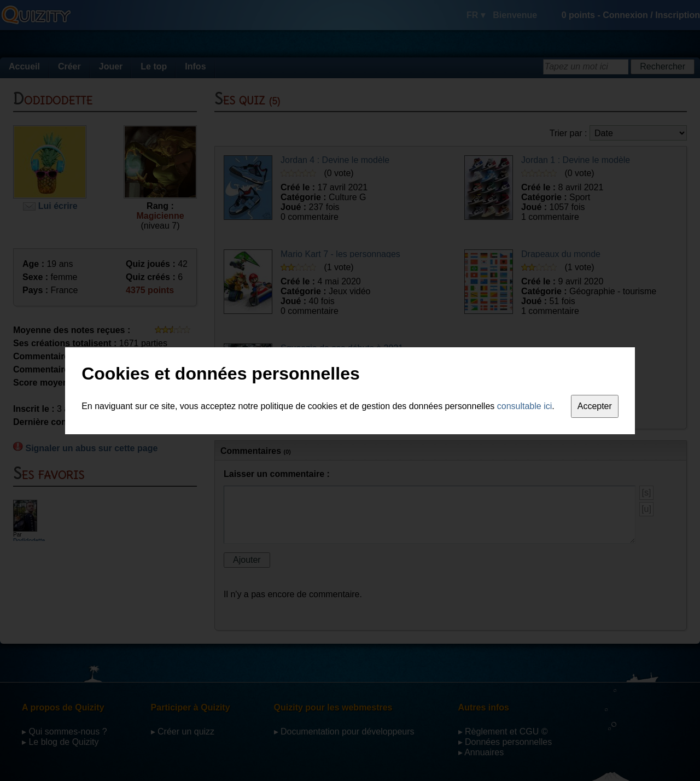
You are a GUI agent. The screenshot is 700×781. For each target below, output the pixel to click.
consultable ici (525, 406)
